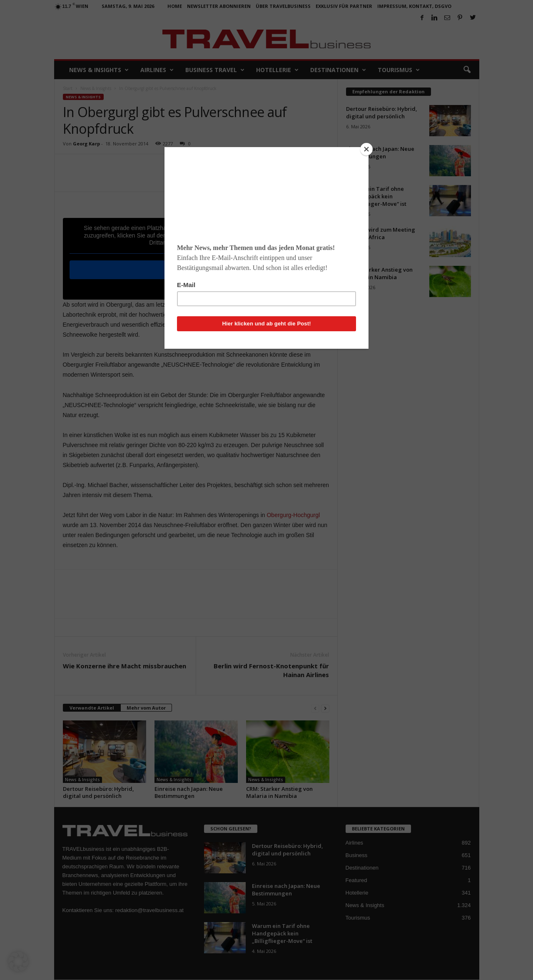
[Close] (366, 149)
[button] (18, 962)
